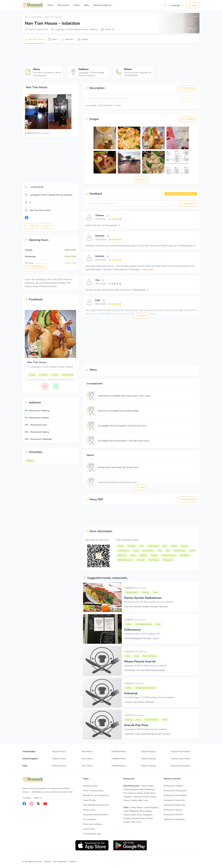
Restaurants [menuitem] (63, 5)
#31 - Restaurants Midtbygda (38, 439)
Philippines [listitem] (150, 789)
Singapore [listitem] (128, 797)
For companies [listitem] (90, 819)
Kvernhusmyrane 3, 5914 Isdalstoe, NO (142, 634)
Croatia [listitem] (134, 800)
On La (136, 551)
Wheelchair (168, 560)
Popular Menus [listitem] (59, 751)
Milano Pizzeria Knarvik (140, 662)
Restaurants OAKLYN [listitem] (173, 815)
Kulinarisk (131, 693)
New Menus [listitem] (87, 751)
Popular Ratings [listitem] (149, 751)
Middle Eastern (132, 592)
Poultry (174, 546)
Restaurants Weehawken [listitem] (175, 791)
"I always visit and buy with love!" (139, 702)
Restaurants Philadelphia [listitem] (175, 795)
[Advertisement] (76, 55)
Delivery (143, 555)
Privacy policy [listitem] (89, 810)
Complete (132, 546)
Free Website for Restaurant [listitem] (96, 805)
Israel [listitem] (146, 800)
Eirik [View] (98, 300)
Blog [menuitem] (87, 5)
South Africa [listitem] (150, 793)
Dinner (121, 546)
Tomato (154, 555)
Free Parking (154, 560)
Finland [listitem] (145, 797)
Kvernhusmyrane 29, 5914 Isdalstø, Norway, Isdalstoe (149, 602)
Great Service (153, 546)
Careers (72, 862)
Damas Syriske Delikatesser (143, 598)
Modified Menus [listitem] (119, 751)
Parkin (192, 551)
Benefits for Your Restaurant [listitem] (96, 795)
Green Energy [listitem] (89, 800)
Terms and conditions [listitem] (93, 824)
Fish (142, 546)
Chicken (184, 546)
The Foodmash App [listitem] (92, 834)
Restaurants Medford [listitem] (173, 786)
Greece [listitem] (153, 797)
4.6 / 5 (135, 588)
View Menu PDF (187, 499)
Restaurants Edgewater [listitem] (175, 805)
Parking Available (169, 555)
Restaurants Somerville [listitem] (174, 800)
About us (38, 798)
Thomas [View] (100, 215)
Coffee (128, 624)
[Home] (33, 5)
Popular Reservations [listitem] (181, 751)
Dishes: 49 (110, 29)
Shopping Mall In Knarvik (145, 688)
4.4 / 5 (134, 683)
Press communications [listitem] (93, 791)
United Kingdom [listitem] (131, 789)
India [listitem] (141, 789)
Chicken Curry (180, 551)
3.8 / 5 (135, 620)
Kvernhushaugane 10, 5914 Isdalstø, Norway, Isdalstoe (149, 697)
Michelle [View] (100, 236)
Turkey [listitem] (126, 800)
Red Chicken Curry (125, 560)
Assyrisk (146, 592)
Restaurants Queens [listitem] (173, 810)
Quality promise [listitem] (90, 786)
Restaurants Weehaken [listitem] (174, 819)
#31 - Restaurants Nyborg (37, 432)
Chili (160, 551)
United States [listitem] (147, 786)
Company (27, 798)
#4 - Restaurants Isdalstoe (37, 418)
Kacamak (141, 560)
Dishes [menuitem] (77, 5)
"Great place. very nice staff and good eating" (145, 670)
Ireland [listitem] (140, 793)
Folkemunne (132, 630)
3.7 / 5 (134, 715)
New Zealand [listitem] (129, 793)
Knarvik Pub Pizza (136, 725)
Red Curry (122, 555)
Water (133, 555)
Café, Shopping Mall (144, 624)
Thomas (117, 105)
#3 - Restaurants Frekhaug (37, 411)
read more (148, 270)
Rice (165, 546)
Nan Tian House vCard (40, 210)
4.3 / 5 (135, 652)
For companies (60, 862)
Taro (168, 551)
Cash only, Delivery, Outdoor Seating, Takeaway (146, 607)
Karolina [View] (100, 256)
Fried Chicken (148, 551)
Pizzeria (129, 720)
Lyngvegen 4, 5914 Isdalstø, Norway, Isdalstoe (145, 666)
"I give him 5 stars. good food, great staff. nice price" (148, 734)
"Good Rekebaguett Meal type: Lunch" (141, 638)
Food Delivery (123, 551)
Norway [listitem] (137, 797)
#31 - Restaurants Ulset (36, 425)
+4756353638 (37, 187)
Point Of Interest (149, 656)
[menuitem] (104, 5)
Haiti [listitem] (140, 800)
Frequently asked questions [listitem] (96, 815)
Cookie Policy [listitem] (89, 829)
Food (155, 592)
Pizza (158, 624)
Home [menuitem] (50, 5)
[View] (89, 217)
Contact (48, 862)
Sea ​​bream (184, 555)
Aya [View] (97, 280)
